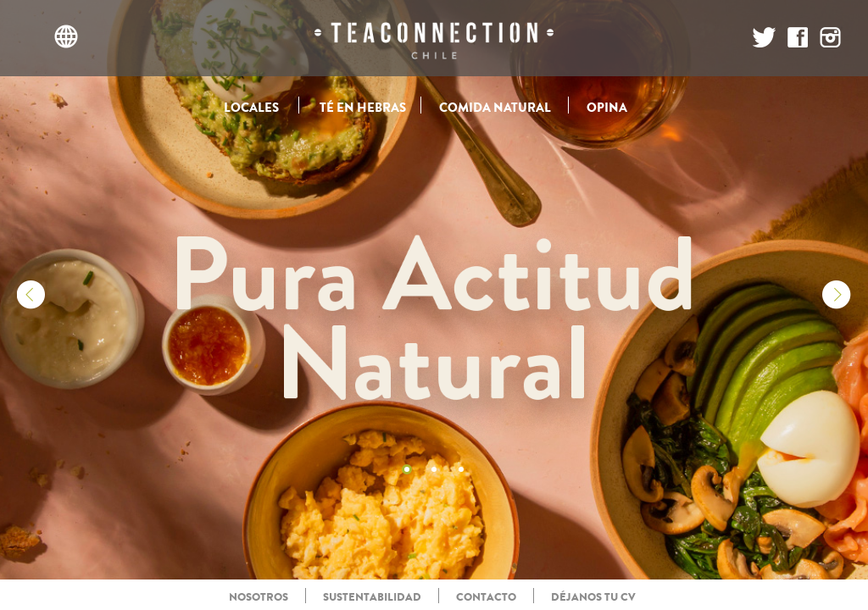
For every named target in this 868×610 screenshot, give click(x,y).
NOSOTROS (259, 597)
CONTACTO (486, 597)
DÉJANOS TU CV (593, 597)
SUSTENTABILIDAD (372, 597)
